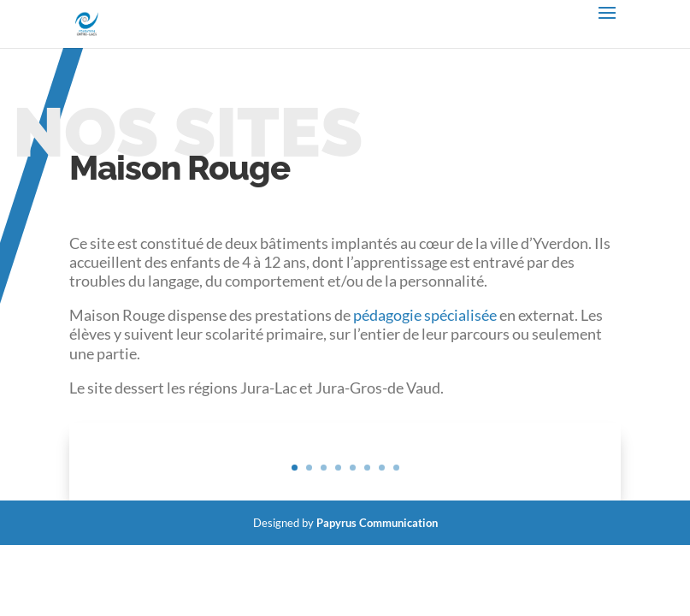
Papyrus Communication (377, 523)
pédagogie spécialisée (425, 315)
